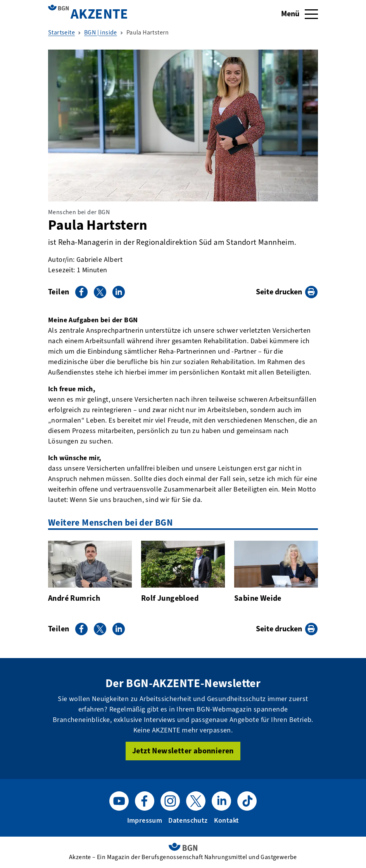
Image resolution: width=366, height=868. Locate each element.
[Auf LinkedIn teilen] (119, 292)
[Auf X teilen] (100, 292)
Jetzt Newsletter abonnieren (183, 751)
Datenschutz (188, 820)
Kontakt (227, 820)
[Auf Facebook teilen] (81, 292)
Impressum (145, 820)
